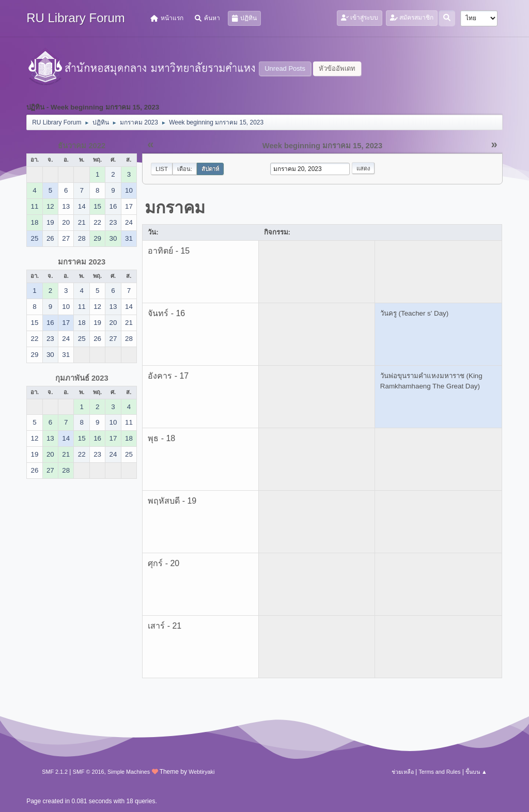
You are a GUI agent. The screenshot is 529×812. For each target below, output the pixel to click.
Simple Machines (129, 772)
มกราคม (175, 208)
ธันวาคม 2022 (82, 146)
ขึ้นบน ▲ (476, 772)
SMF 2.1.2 (55, 772)
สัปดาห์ (210, 169)
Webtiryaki (201, 772)
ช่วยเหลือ (403, 772)
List (162, 169)
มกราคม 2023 (82, 262)
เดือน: (185, 169)
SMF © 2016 (89, 772)
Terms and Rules (439, 772)
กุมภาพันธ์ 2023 (82, 378)
